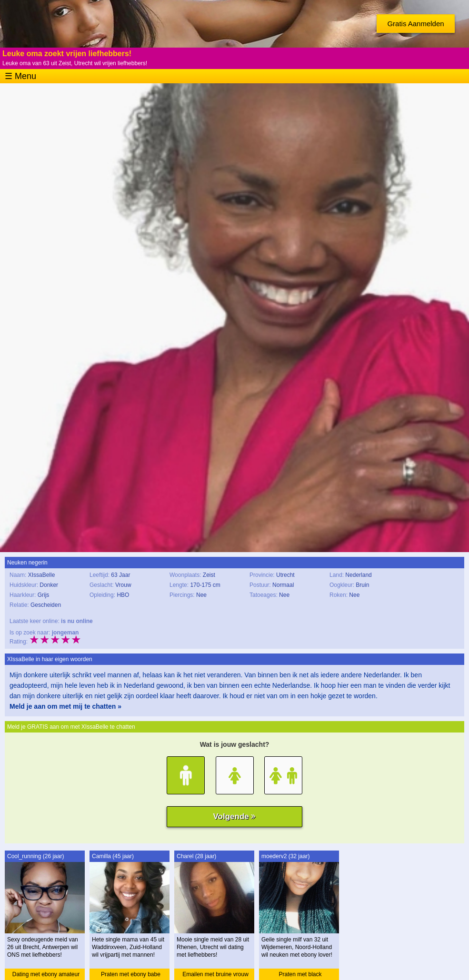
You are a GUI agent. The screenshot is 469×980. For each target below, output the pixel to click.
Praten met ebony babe (131, 974)
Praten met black (300, 974)
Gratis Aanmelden (415, 24)
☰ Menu (20, 76)
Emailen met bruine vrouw (215, 974)
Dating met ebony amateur (46, 974)
